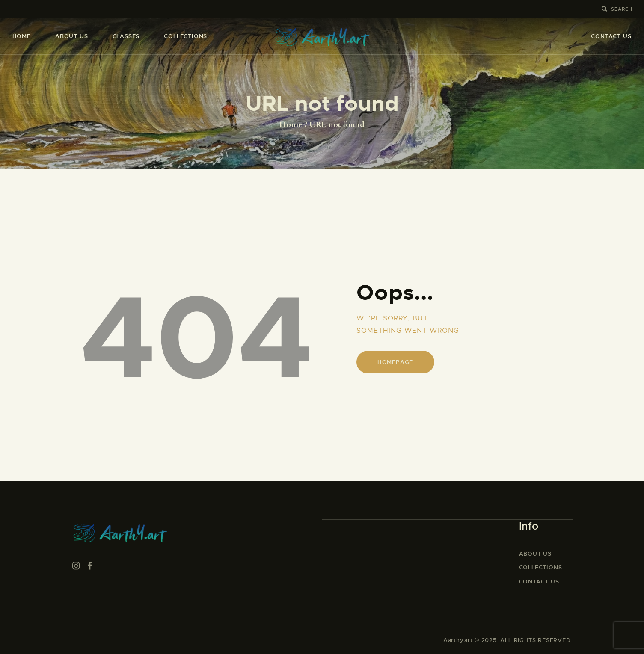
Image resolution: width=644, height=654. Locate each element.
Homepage (395, 362)
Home (291, 125)
